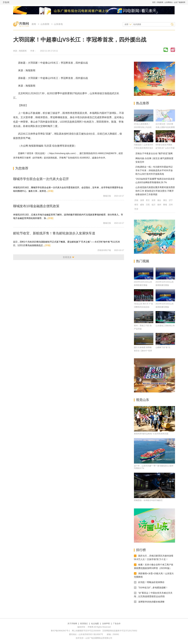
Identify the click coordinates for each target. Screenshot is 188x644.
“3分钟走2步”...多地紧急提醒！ (153, 588)
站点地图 (95, 624)
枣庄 (148, 200)
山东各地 (58, 24)
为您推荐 (22, 168)
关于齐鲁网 (72, 624)
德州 (159, 205)
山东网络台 (169, 2)
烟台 (159, 200)
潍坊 (165, 200)
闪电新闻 (160, 2)
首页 (154, 2)
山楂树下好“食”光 (163, 347)
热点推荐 (143, 103)
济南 (136, 200)
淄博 (142, 200)
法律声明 (106, 624)
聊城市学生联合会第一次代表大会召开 (41, 179)
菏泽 (136, 209)
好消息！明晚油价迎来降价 (151, 582)
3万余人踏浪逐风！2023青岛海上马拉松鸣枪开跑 (143, 127)
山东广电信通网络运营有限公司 (99, 638)
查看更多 (67, 257)
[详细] (51, 191)
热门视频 (143, 261)
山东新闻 (45, 24)
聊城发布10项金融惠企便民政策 (36, 206)
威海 (142, 205)
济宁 (171, 200)
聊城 (165, 205)
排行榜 (141, 550)
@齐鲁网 (37, 158)
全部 (126, 24)
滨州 (171, 205)
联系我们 (84, 624)
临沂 (154, 205)
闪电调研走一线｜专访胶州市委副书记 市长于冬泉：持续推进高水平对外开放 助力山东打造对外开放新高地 (154, 170)
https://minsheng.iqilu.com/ (62, 153)
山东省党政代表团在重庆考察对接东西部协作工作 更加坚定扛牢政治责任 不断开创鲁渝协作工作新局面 (155, 191)
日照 (148, 205)
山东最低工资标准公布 (165, 326)
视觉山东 (143, 400)
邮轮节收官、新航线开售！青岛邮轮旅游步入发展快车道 (54, 233)
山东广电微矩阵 (180, 2)
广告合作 (117, 624)
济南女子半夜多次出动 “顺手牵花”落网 (154, 153)
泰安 (136, 205)
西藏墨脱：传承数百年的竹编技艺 (148, 500)
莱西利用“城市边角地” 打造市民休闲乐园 (151, 434)
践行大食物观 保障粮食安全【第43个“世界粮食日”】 (143, 351)
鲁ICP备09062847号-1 (60, 631)
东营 (154, 200)
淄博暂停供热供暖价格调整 (151, 602)
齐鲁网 (6, 2)
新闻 (34, 24)
